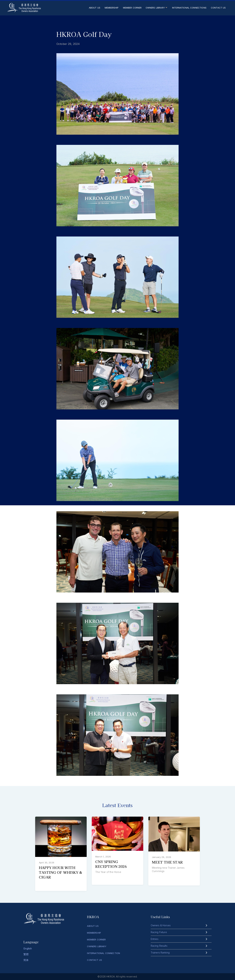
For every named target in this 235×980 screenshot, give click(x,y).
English (28, 948)
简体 (26, 960)
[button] (157, 9)
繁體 (26, 954)
